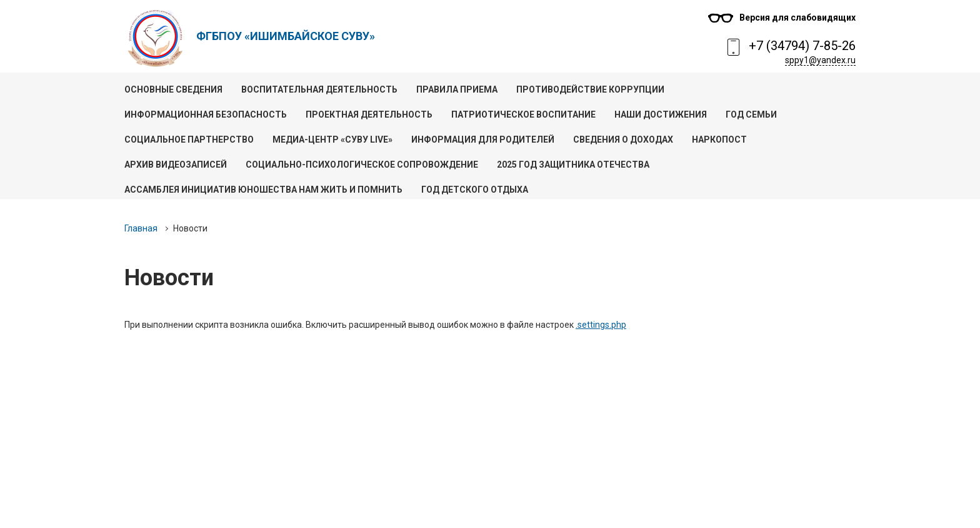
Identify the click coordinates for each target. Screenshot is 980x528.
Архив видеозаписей (176, 165)
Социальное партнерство (189, 140)
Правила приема (457, 89)
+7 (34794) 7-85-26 (802, 46)
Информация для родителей (483, 140)
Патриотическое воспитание (523, 114)
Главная (141, 228)
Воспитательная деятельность (319, 89)
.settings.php (601, 325)
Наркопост (719, 140)
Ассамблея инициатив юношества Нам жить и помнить (263, 190)
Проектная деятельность (369, 114)
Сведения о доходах (623, 140)
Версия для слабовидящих (797, 18)
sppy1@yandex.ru (820, 60)
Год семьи (751, 114)
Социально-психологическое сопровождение (362, 165)
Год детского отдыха (475, 190)
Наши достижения (661, 114)
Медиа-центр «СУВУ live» (332, 140)
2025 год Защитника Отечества (573, 165)
